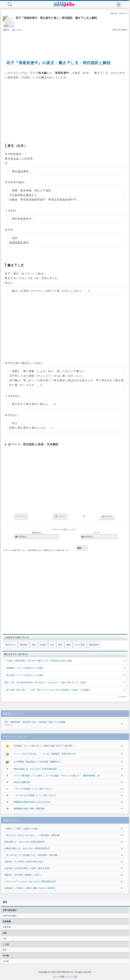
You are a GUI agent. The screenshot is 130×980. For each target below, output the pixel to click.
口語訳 (43, 645)
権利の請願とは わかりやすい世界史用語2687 (35, 769)
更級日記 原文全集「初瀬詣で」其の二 (23, 875)
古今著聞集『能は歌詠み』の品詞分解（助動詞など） (38, 762)
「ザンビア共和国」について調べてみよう (33, 789)
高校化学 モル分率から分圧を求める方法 (24, 862)
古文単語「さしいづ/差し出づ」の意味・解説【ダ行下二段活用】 (43, 746)
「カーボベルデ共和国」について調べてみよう (35, 795)
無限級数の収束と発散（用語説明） (30, 809)
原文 (60, 645)
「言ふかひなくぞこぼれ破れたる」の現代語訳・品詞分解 (31, 855)
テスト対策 (80, 645)
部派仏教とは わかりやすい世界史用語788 (24, 842)
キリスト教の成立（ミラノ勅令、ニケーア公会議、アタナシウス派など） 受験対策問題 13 (57, 776)
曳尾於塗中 (94, 645)
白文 (52, 645)
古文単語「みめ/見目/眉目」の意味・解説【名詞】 (27, 868)
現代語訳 (24, 645)
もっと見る (122, 697)
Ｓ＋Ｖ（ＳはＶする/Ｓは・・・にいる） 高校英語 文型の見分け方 (45, 754)
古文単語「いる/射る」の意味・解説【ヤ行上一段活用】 (30, 888)
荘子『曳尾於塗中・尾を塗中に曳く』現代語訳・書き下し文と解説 (59, 724)
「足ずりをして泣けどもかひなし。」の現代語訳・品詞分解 (32, 835)
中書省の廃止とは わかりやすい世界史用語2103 (27, 848)
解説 (68, 645)
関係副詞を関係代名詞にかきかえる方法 (32, 802)
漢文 (34, 645)
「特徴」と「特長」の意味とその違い (22, 829)
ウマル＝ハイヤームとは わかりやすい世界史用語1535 (30, 882)
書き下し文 (11, 645)
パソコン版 (71, 977)
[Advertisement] (65, 42)
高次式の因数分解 (22, 782)
